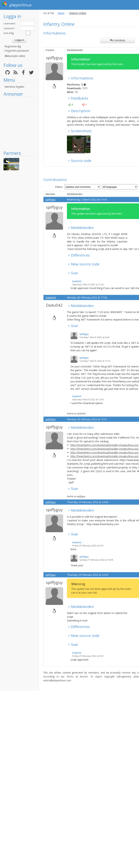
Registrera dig (13, 46)
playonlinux (17, 4)
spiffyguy (54, 58)
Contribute (118, 40)
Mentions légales (14, 87)
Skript (61, 13)
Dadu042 (77, 281)
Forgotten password (17, 51)
